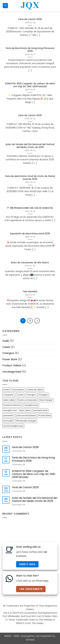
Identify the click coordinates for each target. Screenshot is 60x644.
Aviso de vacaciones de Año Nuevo (30, 263)
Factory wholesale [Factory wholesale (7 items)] (27, 400)
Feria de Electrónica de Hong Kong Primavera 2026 (30, 50)
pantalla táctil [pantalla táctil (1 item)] (40, 410)
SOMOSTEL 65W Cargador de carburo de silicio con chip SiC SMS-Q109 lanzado (30, 85)
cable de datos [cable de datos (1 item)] (35, 390)
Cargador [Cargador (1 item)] (9, 395)
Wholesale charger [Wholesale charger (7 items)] (26, 421)
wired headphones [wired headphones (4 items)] (13, 426)
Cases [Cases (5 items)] (20, 395)
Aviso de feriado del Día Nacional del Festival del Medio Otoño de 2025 (30, 146)
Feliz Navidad (30, 292)
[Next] (37, 321)
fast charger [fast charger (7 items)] (46, 400)
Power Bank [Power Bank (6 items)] (45, 415)
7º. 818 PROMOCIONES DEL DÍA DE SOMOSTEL (30, 208)
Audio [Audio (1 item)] (6, 390)
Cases (6, 347)
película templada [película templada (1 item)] (26, 415)
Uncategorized (12, 372)
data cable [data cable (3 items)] (9, 400)
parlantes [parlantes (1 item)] (8, 415)
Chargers (8, 353)
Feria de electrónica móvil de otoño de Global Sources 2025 (30, 178)
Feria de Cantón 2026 (30, 19)
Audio (6, 341)
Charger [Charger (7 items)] (31, 395)
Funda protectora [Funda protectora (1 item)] (12, 405)
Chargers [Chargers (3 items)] (43, 395)
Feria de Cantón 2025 (30, 115)
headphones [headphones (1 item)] (31, 405)
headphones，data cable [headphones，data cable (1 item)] (17, 410)
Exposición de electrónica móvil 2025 (30, 234)
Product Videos (12, 365)
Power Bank (10, 359)
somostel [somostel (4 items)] (8, 421)
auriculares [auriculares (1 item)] (18, 390)
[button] (5, 6)
